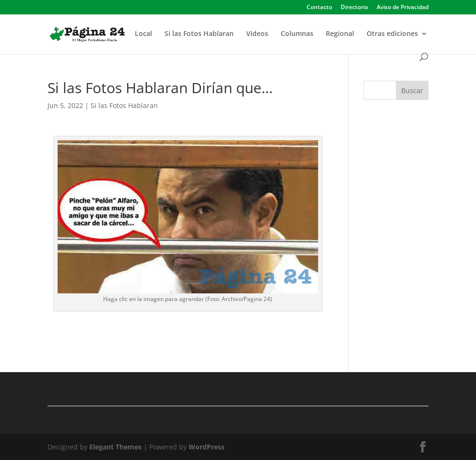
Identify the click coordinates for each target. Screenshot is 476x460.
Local (143, 34)
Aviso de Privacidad (403, 8)
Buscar (412, 91)
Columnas (297, 34)
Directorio (354, 8)
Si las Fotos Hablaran (199, 34)
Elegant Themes (115, 447)
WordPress (207, 447)
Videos (257, 34)
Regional (340, 34)
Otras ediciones (392, 34)
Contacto (319, 8)
